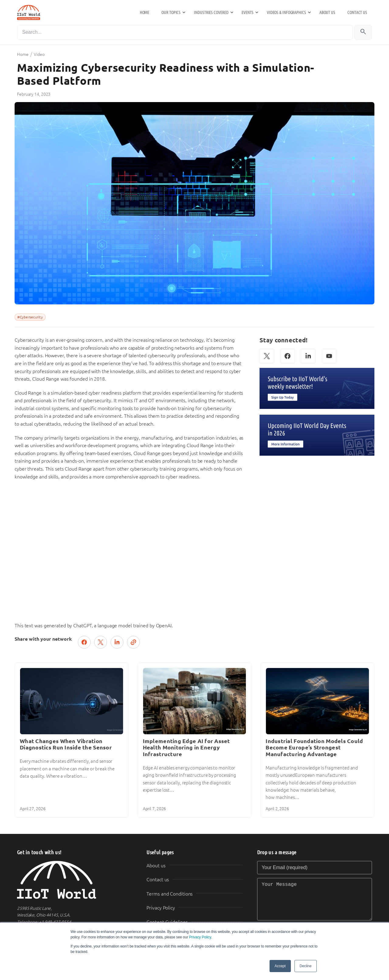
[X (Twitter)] (267, 356)
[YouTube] (329, 356)
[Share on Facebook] (84, 642)
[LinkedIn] (308, 356)
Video (39, 54)
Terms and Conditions (170, 894)
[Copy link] (133, 642)
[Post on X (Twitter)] (101, 642)
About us (327, 12)
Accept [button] (280, 966)
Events (247, 12)
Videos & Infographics (286, 12)
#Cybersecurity (30, 317)
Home (145, 12)
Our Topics (171, 12)
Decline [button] (306, 966)
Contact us (357, 12)
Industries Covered (211, 12)
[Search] (185, 32)
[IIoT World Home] (74, 880)
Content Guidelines (167, 922)
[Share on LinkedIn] (117, 642)
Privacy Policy (200, 937)
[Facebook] (287, 356)
